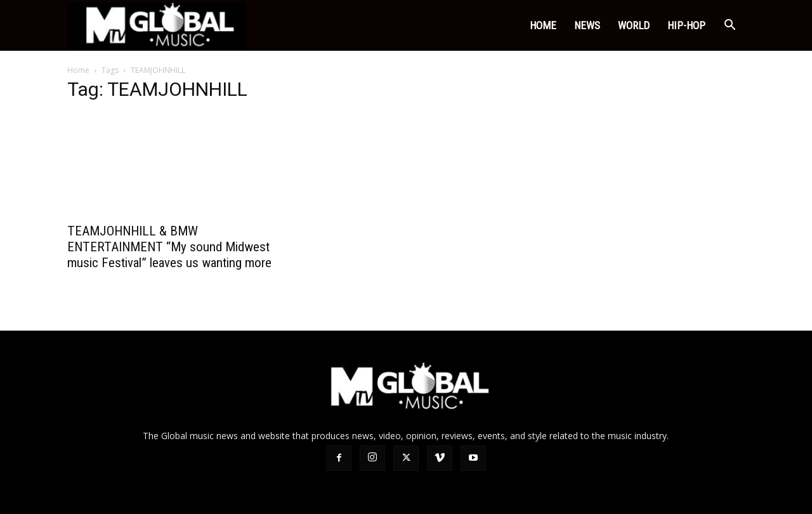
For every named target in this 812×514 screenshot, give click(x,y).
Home (543, 25)
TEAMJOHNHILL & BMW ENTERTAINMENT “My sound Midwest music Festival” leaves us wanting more (169, 247)
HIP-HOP (686, 25)
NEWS (587, 25)
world (634, 25)
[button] (730, 26)
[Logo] (156, 26)
